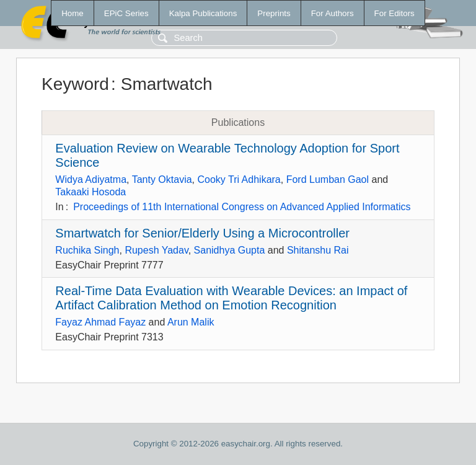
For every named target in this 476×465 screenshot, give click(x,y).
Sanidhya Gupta (230, 250)
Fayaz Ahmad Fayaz (100, 322)
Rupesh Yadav (156, 250)
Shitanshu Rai (318, 250)
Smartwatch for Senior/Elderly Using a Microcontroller (202, 233)
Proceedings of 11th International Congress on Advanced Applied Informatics (242, 207)
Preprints (274, 13)
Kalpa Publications (203, 13)
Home (73, 13)
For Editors (394, 13)
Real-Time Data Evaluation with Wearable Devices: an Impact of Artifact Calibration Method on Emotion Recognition (231, 298)
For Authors (333, 13)
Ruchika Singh (87, 250)
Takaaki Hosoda (90, 192)
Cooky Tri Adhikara (239, 179)
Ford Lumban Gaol (328, 179)
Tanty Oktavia (162, 179)
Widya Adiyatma (91, 179)
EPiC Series (126, 13)
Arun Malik (191, 322)
